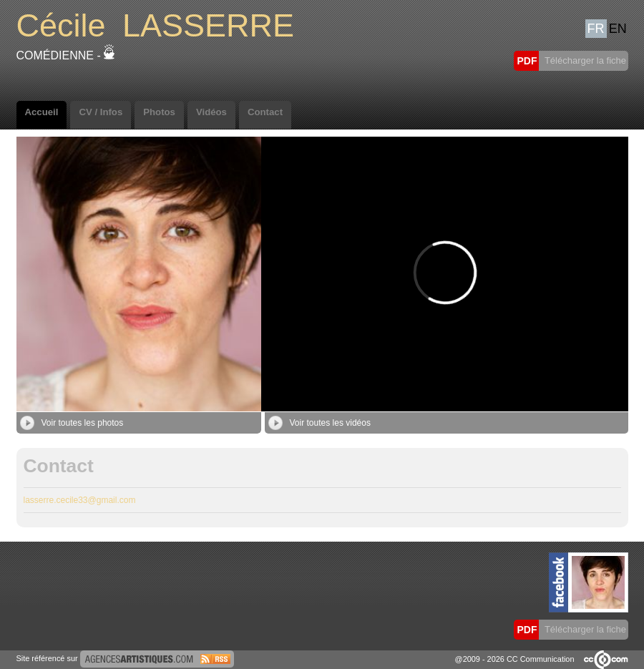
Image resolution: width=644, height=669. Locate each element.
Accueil (42, 112)
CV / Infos (101, 112)
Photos (159, 112)
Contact (265, 112)
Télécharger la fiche (585, 60)
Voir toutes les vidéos (319, 423)
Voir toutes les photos (72, 423)
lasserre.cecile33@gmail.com (80, 500)
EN (618, 29)
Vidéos (211, 112)
